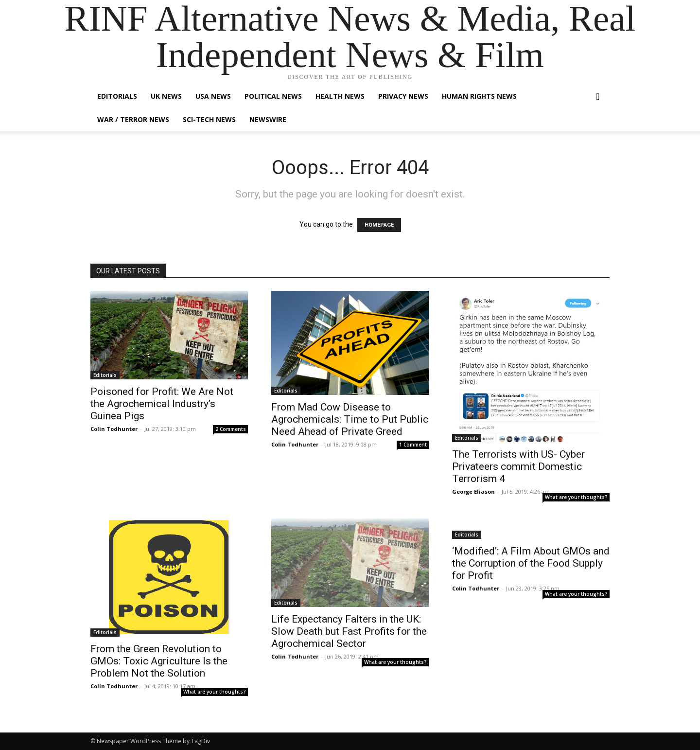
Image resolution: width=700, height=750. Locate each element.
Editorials (117, 96)
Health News (340, 96)
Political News (273, 96)
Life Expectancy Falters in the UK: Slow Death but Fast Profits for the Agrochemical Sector (349, 631)
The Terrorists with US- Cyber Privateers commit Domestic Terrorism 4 (518, 466)
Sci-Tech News (209, 119)
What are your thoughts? (576, 497)
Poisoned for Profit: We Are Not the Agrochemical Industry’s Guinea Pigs (162, 404)
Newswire (268, 119)
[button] (598, 97)
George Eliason (473, 491)
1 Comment (413, 445)
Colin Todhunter (114, 429)
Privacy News (403, 96)
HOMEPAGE (379, 225)
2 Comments (231, 429)
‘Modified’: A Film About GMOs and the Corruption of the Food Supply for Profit (531, 563)
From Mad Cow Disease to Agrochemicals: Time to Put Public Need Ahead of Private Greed (350, 419)
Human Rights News (479, 96)
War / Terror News (133, 119)
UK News (166, 96)
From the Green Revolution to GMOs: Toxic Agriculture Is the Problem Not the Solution (159, 661)
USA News (213, 96)
